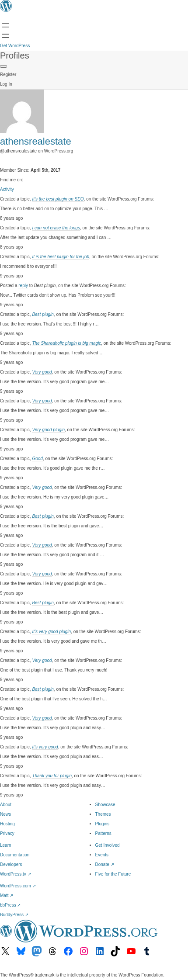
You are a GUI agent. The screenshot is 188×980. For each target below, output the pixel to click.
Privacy (7, 833)
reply (23, 286)
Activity (7, 189)
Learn (6, 845)
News (5, 814)
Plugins (103, 824)
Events (102, 855)
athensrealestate (36, 141)
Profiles (15, 55)
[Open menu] (5, 25)
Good (37, 459)
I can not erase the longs (56, 228)
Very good (42, 372)
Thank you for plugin (52, 776)
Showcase (105, 805)
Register (8, 74)
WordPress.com (18, 886)
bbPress (10, 905)
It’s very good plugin (51, 632)
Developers (11, 864)
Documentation (15, 855)
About (6, 805)
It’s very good (45, 747)
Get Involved (108, 845)
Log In (6, 84)
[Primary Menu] (3, 66)
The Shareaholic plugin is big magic (66, 343)
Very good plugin (48, 430)
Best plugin (43, 314)
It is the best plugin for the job (61, 257)
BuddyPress (14, 915)
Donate (105, 864)
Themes (103, 814)
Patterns (103, 833)
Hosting (7, 824)
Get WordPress (15, 46)
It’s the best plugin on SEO (58, 199)
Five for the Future (113, 874)
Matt (7, 895)
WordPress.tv (16, 874)
